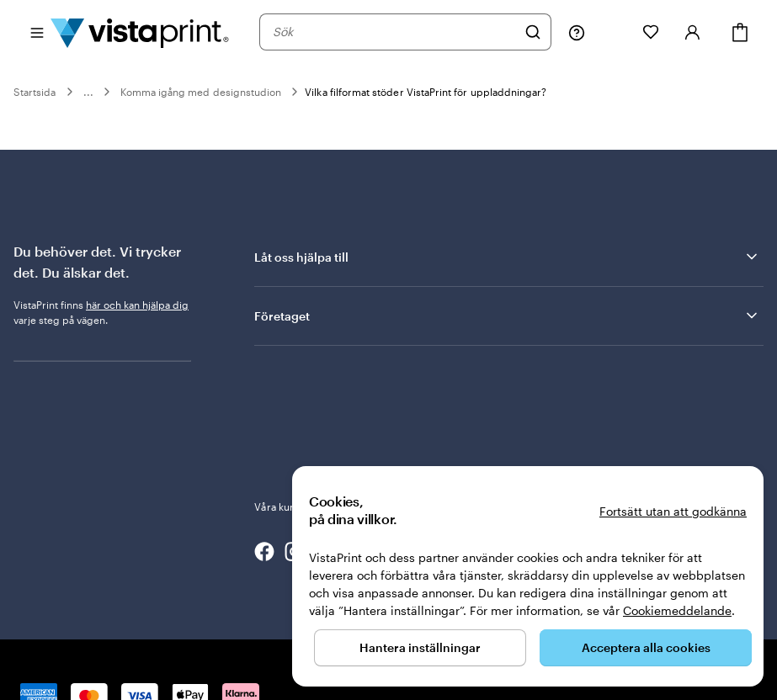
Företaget (507, 316)
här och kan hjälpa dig (137, 305)
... (88, 92)
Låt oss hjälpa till (507, 257)
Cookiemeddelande (677, 610)
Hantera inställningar (420, 647)
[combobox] (394, 32)
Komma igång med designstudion (201, 92)
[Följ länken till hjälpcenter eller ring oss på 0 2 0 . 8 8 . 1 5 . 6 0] (577, 32)
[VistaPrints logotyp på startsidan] (140, 32)
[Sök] (533, 32)
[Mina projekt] (614, 32)
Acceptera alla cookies (646, 647)
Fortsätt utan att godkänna (673, 511)
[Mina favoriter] (651, 32)
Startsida (35, 92)
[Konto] (693, 32)
